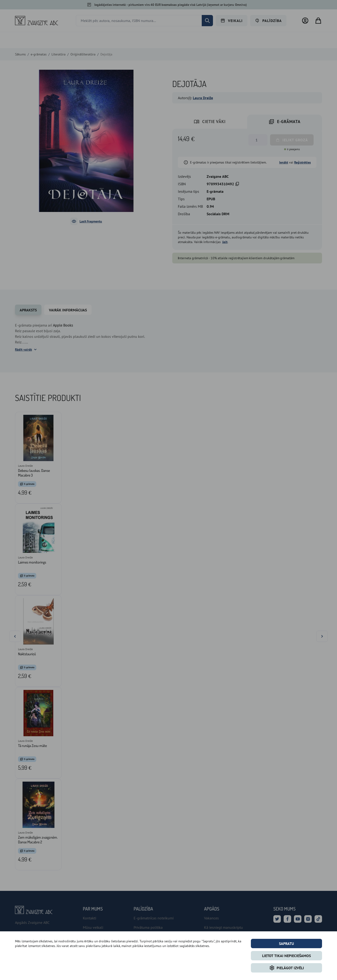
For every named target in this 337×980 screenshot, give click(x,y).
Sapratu (286, 944)
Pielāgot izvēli (287, 968)
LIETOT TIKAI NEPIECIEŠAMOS (286, 956)
